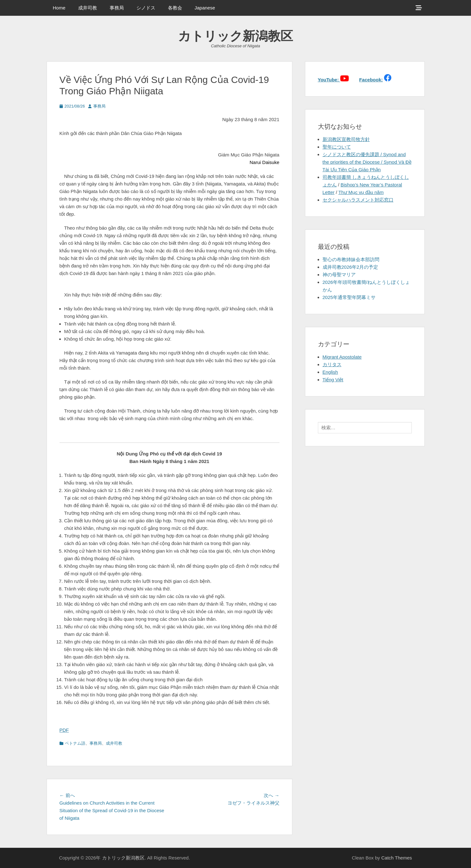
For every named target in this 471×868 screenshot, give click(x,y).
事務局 (117, 8)
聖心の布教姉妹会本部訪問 (351, 259)
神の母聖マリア (339, 275)
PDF (64, 730)
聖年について (337, 147)
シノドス (146, 8)
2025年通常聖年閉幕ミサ (349, 297)
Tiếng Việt (333, 380)
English (330, 372)
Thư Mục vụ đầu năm (361, 192)
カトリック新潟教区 (235, 36)
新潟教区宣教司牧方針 (346, 139)
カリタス (332, 364)
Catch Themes (396, 858)
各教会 (175, 8)
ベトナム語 (75, 743)
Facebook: (371, 80)
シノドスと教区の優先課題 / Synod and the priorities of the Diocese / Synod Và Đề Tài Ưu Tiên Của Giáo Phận (367, 162)
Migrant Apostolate (342, 357)
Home (59, 8)
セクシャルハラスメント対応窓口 (358, 200)
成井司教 (88, 8)
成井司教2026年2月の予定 (350, 267)
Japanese (205, 8)
